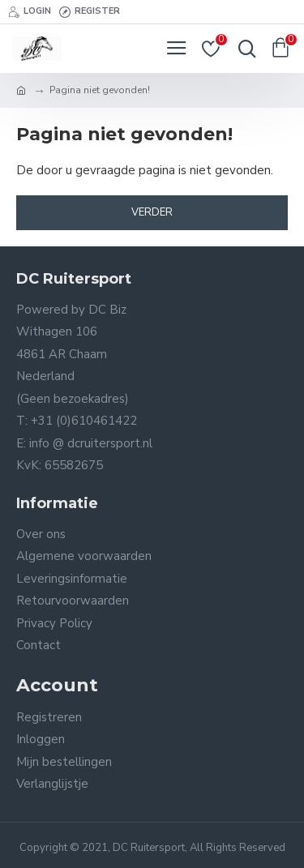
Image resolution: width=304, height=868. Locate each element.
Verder (152, 212)
